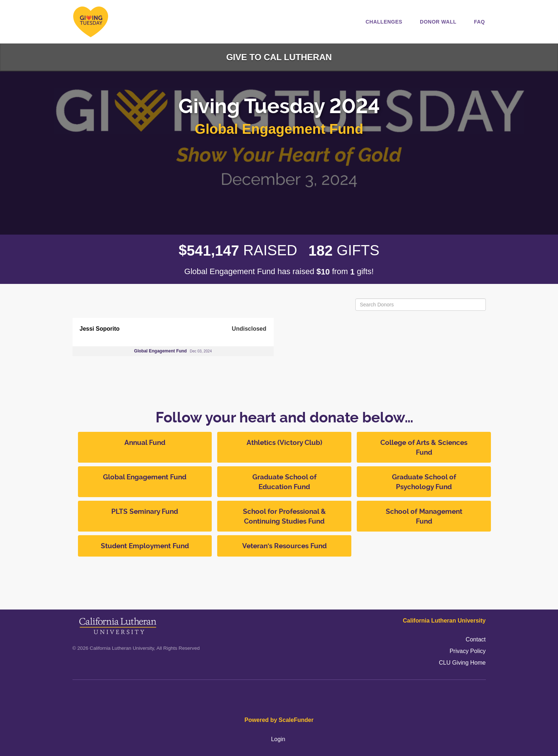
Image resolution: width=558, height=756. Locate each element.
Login (278, 739)
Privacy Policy (468, 651)
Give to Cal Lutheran (279, 57)
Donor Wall (438, 22)
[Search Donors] (421, 305)
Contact (476, 639)
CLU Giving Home (462, 663)
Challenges (384, 22)
